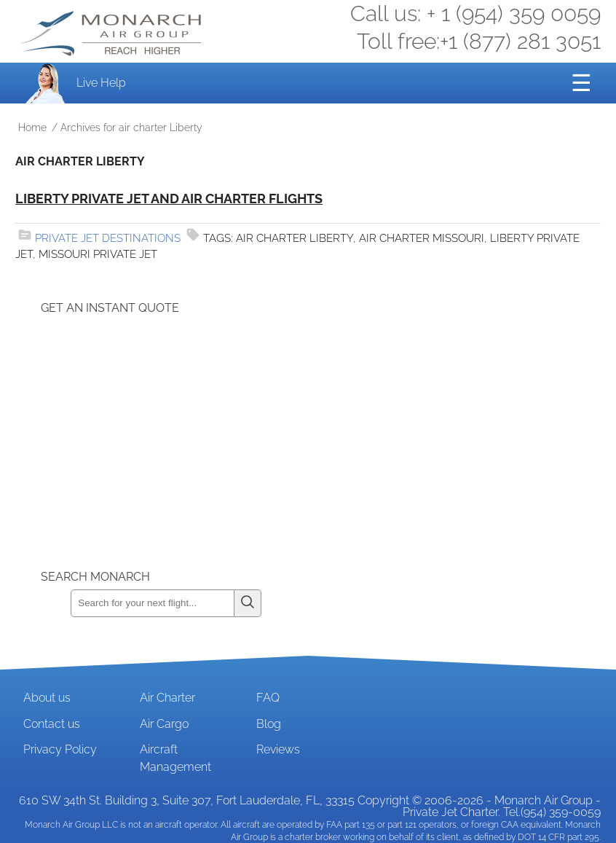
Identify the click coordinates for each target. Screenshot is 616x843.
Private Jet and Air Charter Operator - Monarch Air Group (112, 34)
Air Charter (167, 698)
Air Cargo (164, 724)
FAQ (268, 698)
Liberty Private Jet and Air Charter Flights (169, 199)
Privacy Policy (60, 749)
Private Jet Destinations (108, 238)
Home (32, 128)
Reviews (278, 749)
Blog (269, 724)
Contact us (52, 724)
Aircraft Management (175, 758)
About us (47, 698)
